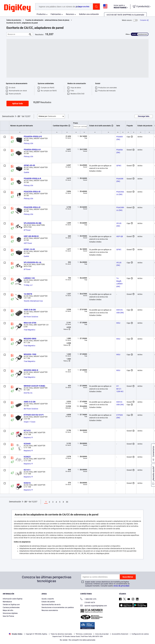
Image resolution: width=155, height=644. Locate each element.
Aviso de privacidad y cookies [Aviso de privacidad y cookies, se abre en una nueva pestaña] (56, 641)
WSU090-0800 (30, 339)
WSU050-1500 (30, 354)
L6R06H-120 (29, 278)
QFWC (119, 166)
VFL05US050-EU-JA (32, 262)
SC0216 (27, 483)
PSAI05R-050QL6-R (32, 178)
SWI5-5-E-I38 (30, 402)
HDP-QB (120, 236)
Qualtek (26, 172)
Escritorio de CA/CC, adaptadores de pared (22, 23)
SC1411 (27, 470)
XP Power (27, 230)
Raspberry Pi (28, 438)
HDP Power (28, 243)
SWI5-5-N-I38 (30, 310)
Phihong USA (28, 143)
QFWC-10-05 (29, 249)
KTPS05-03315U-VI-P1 (34, 415)
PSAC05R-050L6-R (32, 207)
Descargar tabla (144, 116)
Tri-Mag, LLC (28, 285)
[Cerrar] (151, 635)
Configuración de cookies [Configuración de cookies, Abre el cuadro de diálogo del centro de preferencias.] (115, 635)
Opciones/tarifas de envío (51, 605)
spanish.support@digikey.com (94, 606)
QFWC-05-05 (29, 165)
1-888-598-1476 (88, 599)
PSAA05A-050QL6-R (33, 136)
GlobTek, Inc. (28, 393)
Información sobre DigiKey (13, 599)
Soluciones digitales (10, 613)
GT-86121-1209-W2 (120, 389)
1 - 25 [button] (17, 116)
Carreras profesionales (11, 607)
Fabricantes (56, 14)
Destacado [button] (47, 116)
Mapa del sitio (8, 610)
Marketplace (7, 602)
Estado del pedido (48, 602)
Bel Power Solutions (31, 317)
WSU (118, 323)
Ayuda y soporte (48, 599)
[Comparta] (144, 20)
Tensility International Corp (33, 301)
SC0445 (27, 444)
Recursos (70, 14)
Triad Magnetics (29, 330)
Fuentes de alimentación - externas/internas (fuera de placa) (47, 20)
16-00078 (28, 294)
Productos (41, 14)
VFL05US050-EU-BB (32, 223)
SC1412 (27, 431)
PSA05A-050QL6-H (32, 150)
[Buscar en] (17, 34)
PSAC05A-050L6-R (32, 192)
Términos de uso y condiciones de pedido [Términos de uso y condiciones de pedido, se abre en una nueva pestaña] (28, 641)
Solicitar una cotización (89, 14)
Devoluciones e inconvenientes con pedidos (58, 607)
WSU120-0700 (30, 323)
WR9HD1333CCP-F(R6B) (34, 386)
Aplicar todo (18, 103)
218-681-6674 (88, 603)
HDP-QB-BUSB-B (31, 236)
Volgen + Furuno (30, 422)
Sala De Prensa (8, 616)
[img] (17, 8)
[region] (77, 635)
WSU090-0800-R (31, 370)
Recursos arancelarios (50, 610)
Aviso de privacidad (121, 586)
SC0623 (27, 457)
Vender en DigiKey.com (11, 605)
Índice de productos (14, 20)
